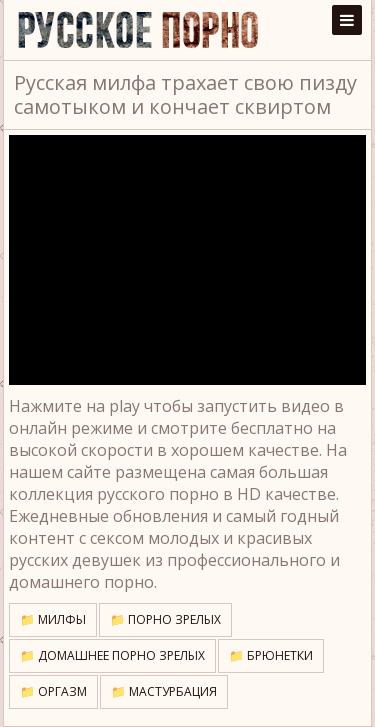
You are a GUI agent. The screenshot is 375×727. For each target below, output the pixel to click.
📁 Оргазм (53, 691)
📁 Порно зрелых (165, 619)
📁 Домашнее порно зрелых (112, 655)
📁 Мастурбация (164, 691)
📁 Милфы (53, 619)
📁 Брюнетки (271, 655)
